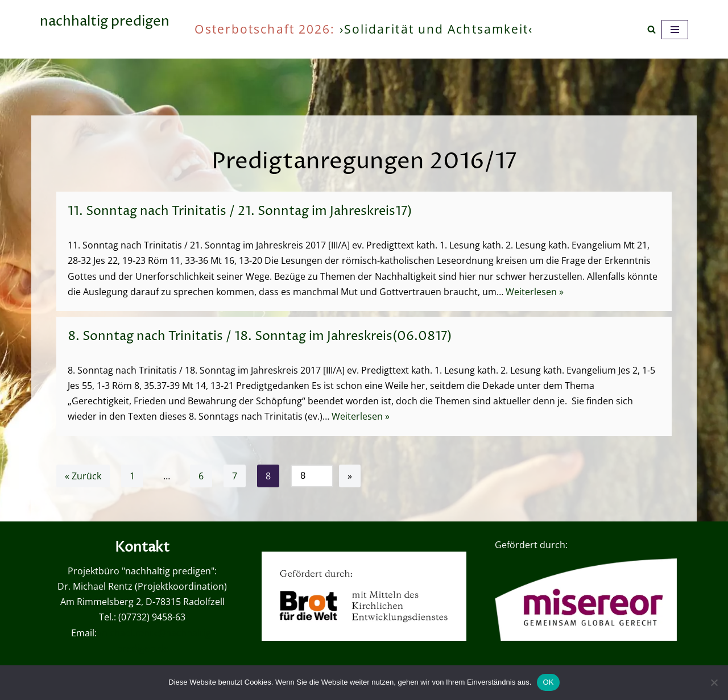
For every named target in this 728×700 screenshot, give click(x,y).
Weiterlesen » (535, 292)
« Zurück (83, 476)
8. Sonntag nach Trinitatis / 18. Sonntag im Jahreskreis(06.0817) (260, 337)
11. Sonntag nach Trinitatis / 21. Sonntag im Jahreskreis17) (240, 212)
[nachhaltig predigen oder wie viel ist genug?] (105, 29)
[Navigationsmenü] (675, 30)
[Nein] (714, 682)
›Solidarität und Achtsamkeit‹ (437, 29)
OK (548, 682)
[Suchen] (652, 29)
